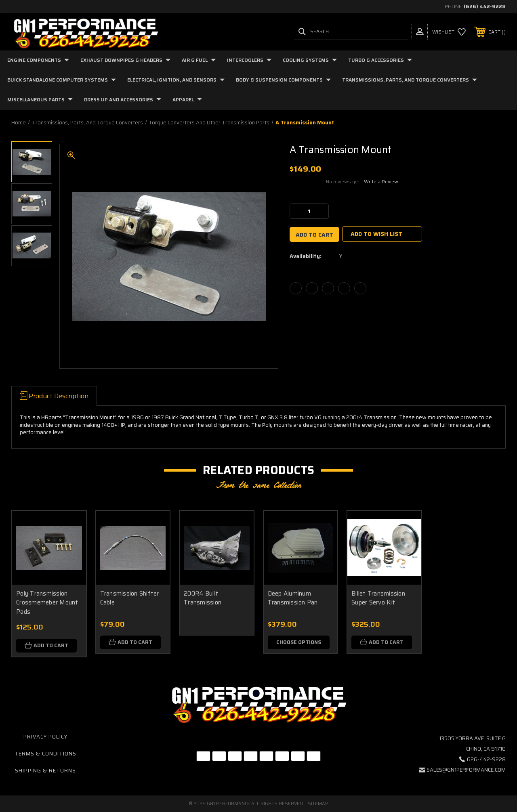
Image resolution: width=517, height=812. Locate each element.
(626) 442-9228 (485, 6)
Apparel (187, 100)
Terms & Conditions (45, 754)
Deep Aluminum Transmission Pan (293, 598)
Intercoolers (249, 60)
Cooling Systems (310, 60)
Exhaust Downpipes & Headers (125, 60)
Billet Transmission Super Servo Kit (378, 598)
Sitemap (318, 804)
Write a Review (381, 181)
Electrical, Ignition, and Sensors (176, 80)
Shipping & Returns (45, 771)
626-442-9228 (486, 759)
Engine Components (38, 60)
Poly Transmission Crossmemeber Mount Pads (47, 603)
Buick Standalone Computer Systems (62, 80)
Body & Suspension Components (283, 80)
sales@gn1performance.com (466, 770)
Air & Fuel (199, 60)
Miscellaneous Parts (40, 100)
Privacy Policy (45, 737)
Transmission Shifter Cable (130, 598)
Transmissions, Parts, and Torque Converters (410, 80)
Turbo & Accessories (380, 60)
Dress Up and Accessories (123, 100)
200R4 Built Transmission (203, 598)
